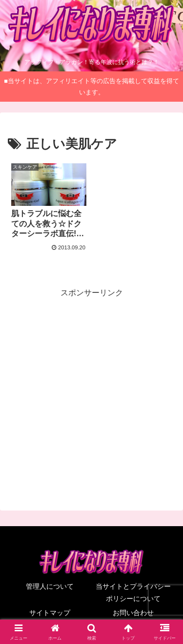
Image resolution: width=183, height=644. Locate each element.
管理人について (50, 586)
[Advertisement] (91, 392)
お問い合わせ (133, 613)
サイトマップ (50, 613)
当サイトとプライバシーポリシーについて (133, 592)
